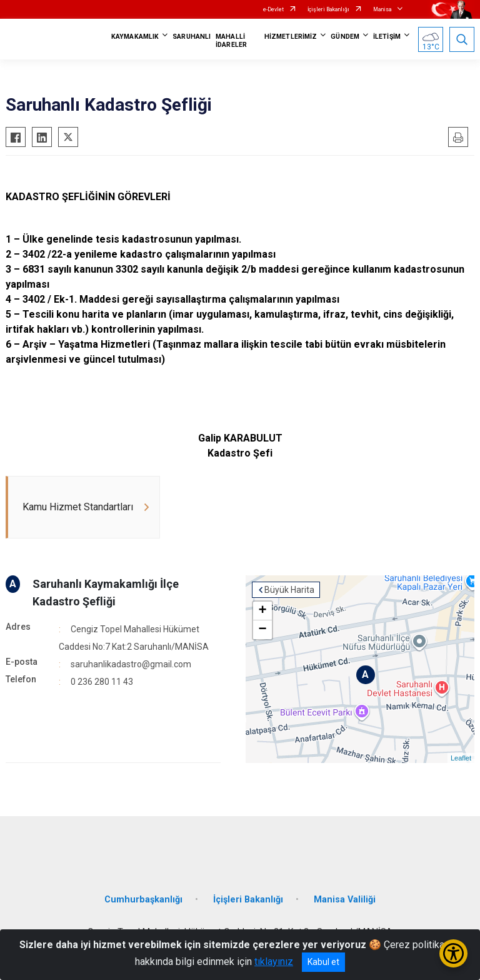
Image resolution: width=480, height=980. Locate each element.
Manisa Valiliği (345, 900)
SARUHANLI (192, 37)
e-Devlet (273, 9)
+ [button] (262, 611)
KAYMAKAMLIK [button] (135, 37)
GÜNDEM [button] (345, 37)
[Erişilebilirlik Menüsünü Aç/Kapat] (453, 953)
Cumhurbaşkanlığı (143, 900)
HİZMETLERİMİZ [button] (291, 37)
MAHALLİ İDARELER (231, 41)
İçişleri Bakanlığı (328, 9)
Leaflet (461, 758)
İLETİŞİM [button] (387, 37)
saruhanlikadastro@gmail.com (131, 664)
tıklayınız (274, 962)
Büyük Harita (289, 590)
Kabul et (323, 962)
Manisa (382, 9)
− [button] (262, 630)
